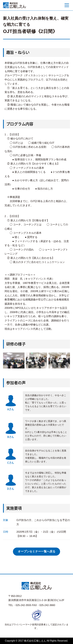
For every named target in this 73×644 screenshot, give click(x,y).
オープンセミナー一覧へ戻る (37, 551)
